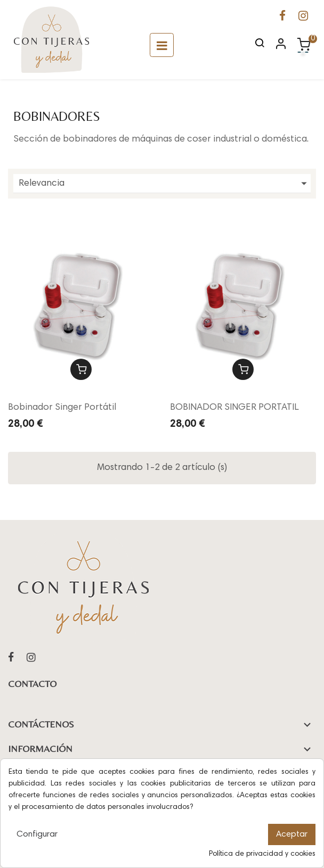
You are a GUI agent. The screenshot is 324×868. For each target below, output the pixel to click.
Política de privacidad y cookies (262, 854)
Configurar (37, 834)
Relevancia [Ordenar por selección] (165, 184)
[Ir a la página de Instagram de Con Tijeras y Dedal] (303, 17)
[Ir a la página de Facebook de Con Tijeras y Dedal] (282, 17)
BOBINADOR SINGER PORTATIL (234, 408)
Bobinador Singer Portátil (62, 408)
